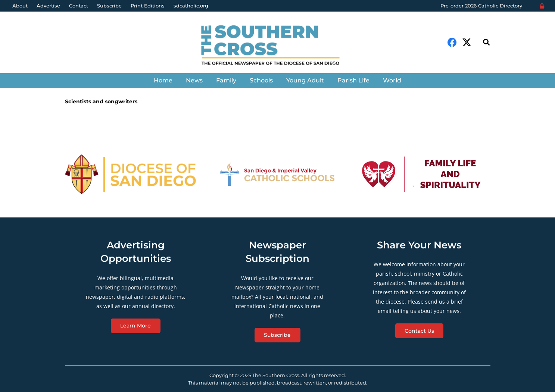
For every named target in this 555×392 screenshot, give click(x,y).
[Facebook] (452, 42)
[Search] (486, 42)
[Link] (277, 46)
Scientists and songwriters (101, 101)
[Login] (542, 6)
